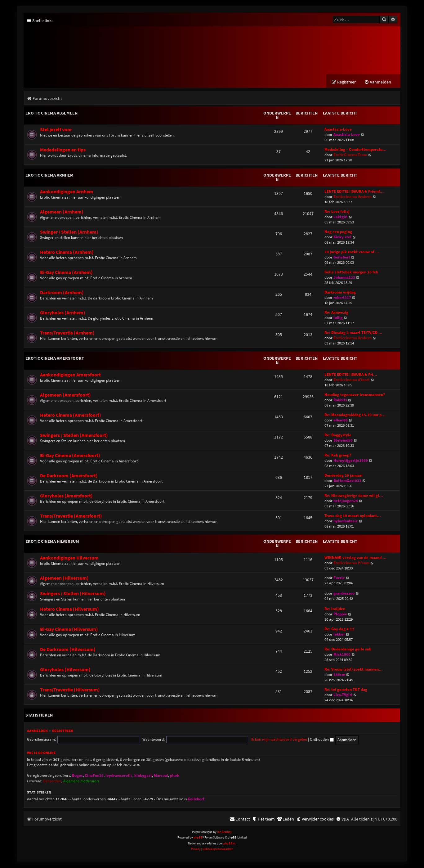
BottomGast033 (347, 481)
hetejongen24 (346, 501)
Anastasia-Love (338, 130)
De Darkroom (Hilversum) (68, 650)
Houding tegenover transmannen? (355, 395)
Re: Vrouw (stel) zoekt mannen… (354, 670)
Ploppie (340, 614)
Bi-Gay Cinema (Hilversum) (69, 630)
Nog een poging (338, 232)
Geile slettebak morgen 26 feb (351, 272)
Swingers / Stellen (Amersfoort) (74, 436)
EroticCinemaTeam (350, 155)
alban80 (341, 420)
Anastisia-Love (347, 135)
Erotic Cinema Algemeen (51, 113)
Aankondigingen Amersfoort (70, 375)
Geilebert (342, 257)
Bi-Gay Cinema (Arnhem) (66, 273)
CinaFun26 (94, 776)
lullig (338, 318)
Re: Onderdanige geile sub (348, 649)
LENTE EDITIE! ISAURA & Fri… (351, 375)
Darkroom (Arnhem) (62, 293)
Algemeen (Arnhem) (62, 212)
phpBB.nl (229, 844)
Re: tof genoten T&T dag (346, 690)
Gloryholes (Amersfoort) (66, 496)
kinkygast (143, 776)
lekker (339, 634)
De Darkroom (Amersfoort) (69, 476)
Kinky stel (342, 237)
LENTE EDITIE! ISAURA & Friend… (354, 192)
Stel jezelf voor (56, 130)
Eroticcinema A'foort (352, 380)
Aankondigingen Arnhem (67, 192)
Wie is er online (41, 753)
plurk (175, 776)
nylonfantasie (346, 521)
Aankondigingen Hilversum (69, 558)
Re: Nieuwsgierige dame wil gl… (354, 496)
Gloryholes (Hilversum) (65, 670)
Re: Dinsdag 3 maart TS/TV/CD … (353, 333)
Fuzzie (339, 578)
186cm (339, 675)
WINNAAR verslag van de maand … (355, 558)
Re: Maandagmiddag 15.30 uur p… (355, 415)
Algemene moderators (81, 781)
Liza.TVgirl (343, 695)
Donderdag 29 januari (344, 476)
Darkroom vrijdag (340, 292)
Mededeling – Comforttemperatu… (355, 150)
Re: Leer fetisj (337, 212)
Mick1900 (342, 655)
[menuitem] (378, 82)
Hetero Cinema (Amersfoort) (71, 415)
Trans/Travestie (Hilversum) (70, 690)
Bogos (77, 776)
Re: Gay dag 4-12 (339, 629)
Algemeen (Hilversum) (64, 578)
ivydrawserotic (119, 776)
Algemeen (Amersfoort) (65, 395)
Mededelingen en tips (63, 150)
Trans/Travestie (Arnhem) (67, 333)
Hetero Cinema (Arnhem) (67, 252)
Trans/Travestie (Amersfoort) (71, 516)
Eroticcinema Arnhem (353, 197)
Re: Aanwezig (336, 313)
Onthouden (272, 740)
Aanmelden (37, 731)
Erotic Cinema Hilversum (52, 542)
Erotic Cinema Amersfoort (55, 358)
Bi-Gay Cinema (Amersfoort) (70, 456)
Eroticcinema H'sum (351, 563)
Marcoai (161, 776)
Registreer (63, 731)
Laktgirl (341, 217)
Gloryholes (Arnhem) (63, 313)
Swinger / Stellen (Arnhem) (69, 232)
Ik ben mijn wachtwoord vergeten (229, 740)
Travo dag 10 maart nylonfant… (353, 516)
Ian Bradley (225, 832)
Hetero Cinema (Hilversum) (69, 609)
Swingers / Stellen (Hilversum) (73, 594)
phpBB (198, 838)
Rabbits (340, 400)
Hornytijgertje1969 (351, 461)
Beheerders (52, 781)
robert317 (342, 298)
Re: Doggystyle (338, 435)
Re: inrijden (335, 609)
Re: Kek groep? (338, 455)
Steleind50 (343, 441)
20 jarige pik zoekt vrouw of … (352, 252)
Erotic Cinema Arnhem (49, 175)
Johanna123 (344, 278)
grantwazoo (344, 594)
